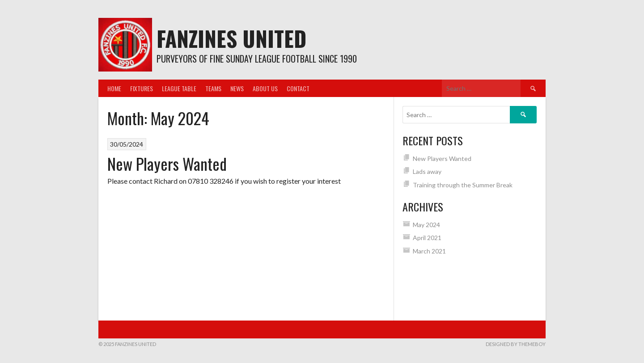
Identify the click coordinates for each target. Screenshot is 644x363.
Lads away (427, 171)
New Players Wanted (167, 163)
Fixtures (142, 88)
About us (265, 88)
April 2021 (427, 238)
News (237, 88)
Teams (213, 88)
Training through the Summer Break (463, 185)
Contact (298, 88)
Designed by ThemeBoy (516, 344)
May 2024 (426, 225)
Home (114, 88)
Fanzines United (231, 38)
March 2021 (429, 251)
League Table (179, 88)
